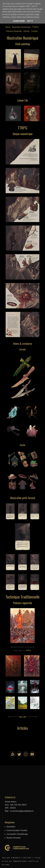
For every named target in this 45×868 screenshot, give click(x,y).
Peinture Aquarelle (14, 31)
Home (8, 27)
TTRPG (35, 27)
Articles (27, 31)
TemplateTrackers (20, 861)
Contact (34, 31)
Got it (30, 21)
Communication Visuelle (17, 830)
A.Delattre (16, 858)
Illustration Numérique (21, 27)
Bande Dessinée (14, 838)
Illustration (11, 827)
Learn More (19, 21)
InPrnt (28, 650)
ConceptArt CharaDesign (17, 834)
